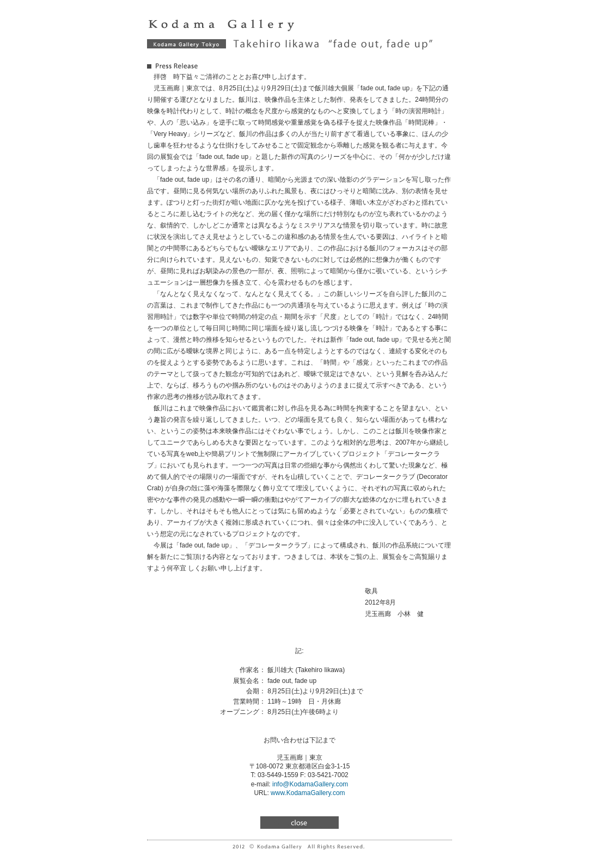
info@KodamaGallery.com (310, 784)
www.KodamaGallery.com (308, 793)
